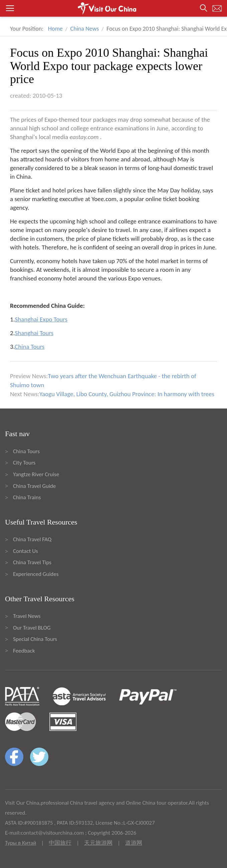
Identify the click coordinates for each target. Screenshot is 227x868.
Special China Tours (35, 639)
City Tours (24, 463)
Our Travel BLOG (32, 628)
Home (55, 29)
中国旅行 (60, 843)
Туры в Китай (21, 843)
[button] (113, 8)
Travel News (27, 616)
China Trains (27, 497)
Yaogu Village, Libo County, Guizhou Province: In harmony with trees (127, 394)
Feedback (24, 651)
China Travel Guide (34, 486)
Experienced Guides (36, 574)
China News (85, 29)
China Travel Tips (32, 562)
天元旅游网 (98, 843)
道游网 (134, 843)
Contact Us (26, 551)
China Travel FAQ (32, 539)
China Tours (26, 451)
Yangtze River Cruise (36, 474)
